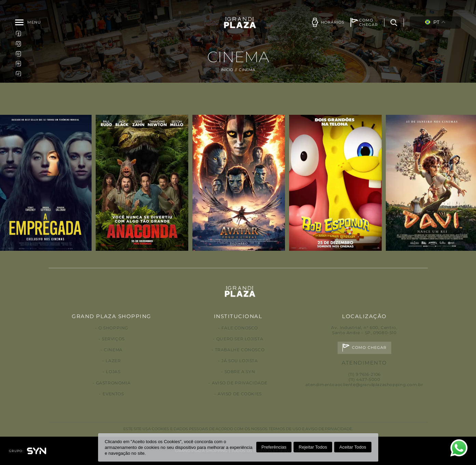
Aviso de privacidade (240, 383)
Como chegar (369, 348)
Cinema (113, 350)
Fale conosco (240, 328)
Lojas (113, 372)
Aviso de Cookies (240, 394)
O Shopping (113, 328)
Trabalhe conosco (240, 350)
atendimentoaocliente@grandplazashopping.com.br (364, 385)
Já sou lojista (240, 361)
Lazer (113, 361)
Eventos (113, 394)
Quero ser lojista (240, 339)
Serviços (113, 339)
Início (227, 70)
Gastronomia (113, 383)
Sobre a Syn (240, 372)
